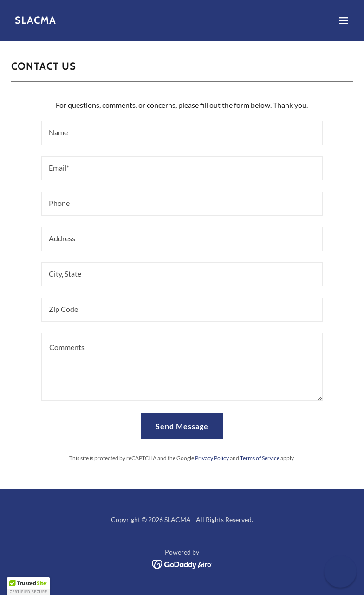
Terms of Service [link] (260, 458)
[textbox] (182, 133)
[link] (36, 21)
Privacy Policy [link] (212, 458)
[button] (344, 20)
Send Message (182, 426)
